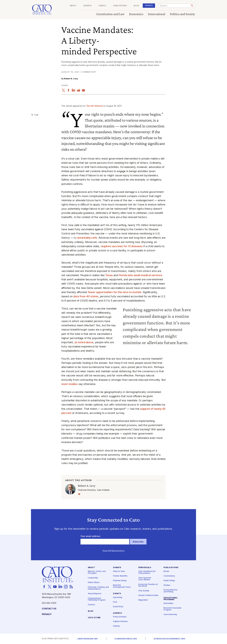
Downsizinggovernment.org (169, 639)
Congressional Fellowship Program (97, 599)
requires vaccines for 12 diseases (122, 246)
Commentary (169, 576)
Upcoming (118, 597)
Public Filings (169, 581)
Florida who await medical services (140, 275)
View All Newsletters (114, 551)
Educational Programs (171, 599)
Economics (136, 14)
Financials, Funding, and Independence (98, 588)
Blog (137, 6)
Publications (120, 6)
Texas (109, 275)
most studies (70, 384)
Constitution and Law (110, 14)
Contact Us (49, 609)
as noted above (84, 342)
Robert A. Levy (71, 79)
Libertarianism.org (87, 639)
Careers (91, 605)
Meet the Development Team (122, 586)
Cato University (170, 615)
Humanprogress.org (126, 639)
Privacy (47, 614)
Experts (88, 6)
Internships (169, 603)
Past (115, 602)
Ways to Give (119, 571)
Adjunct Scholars (120, 621)
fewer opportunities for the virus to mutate (115, 292)
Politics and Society (182, 14)
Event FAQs (118, 607)
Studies (167, 585)
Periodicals (145, 568)
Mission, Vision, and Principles (97, 572)
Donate (149, 5)
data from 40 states (86, 296)
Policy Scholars (120, 617)
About (73, 6)
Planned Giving (120, 581)
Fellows (116, 626)
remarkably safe (87, 238)
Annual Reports (95, 594)
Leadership (93, 578)
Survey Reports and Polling (170, 591)
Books (166, 571)
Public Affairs (94, 582)
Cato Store (94, 618)
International (157, 14)
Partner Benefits (120, 576)
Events (103, 6)
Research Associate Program (172, 609)
